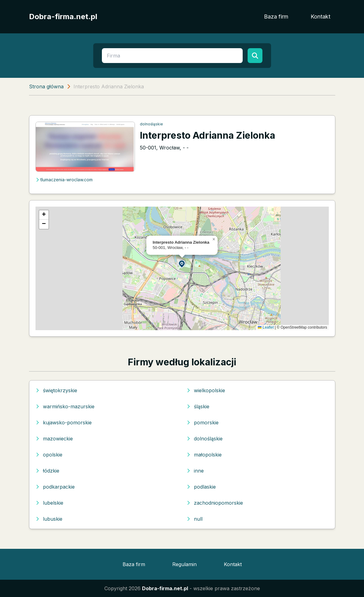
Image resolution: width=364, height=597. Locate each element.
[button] (182, 264)
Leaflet (266, 327)
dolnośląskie (151, 124)
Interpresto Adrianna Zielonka (207, 135)
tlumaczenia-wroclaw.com (64, 180)
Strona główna (46, 86)
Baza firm (276, 17)
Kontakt (320, 17)
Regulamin (184, 564)
